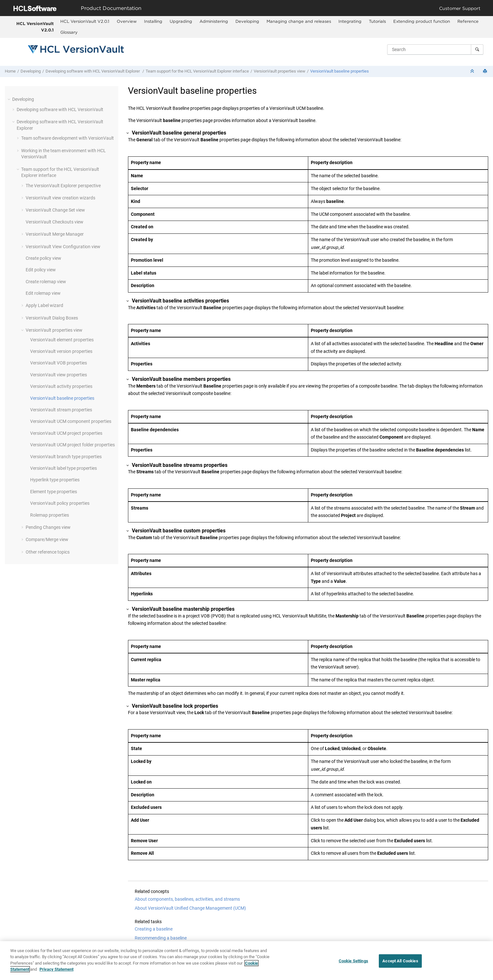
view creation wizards (60, 198)
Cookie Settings (353, 961)
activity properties (61, 386)
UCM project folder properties (72, 445)
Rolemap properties (50, 515)
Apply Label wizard (44, 305)
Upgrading (181, 21)
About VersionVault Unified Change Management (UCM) (190, 908)
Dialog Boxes (52, 318)
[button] (10, 99)
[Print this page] (486, 71)
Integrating (350, 21)
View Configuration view (63, 247)
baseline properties (340, 71)
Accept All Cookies (400, 961)
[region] (246, 961)
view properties (59, 375)
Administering (214, 21)
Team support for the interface (197, 71)
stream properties (61, 410)
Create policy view (43, 258)
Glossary (69, 32)
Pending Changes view (48, 527)
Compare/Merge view (47, 539)
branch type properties (66, 457)
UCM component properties (71, 421)
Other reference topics (48, 552)
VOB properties (59, 363)
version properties (61, 351)
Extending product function (422, 21)
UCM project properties (66, 433)
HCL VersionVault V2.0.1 (35, 27)
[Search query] (435, 49)
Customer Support (460, 8)
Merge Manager (55, 234)
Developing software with (93, 71)
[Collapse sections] (473, 71)
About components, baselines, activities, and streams (187, 899)
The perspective (63, 186)
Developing (247, 21)
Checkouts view (55, 222)
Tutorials (377, 21)
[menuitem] (85, 22)
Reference (468, 21)
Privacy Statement (56, 969)
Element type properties (54, 492)
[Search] (477, 49)
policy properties (60, 503)
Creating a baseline (154, 929)
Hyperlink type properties (55, 480)
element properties (62, 340)
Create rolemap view (46, 282)
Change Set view (55, 210)
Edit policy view (41, 270)
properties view (280, 71)
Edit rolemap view (43, 293)
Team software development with (68, 138)
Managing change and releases (299, 21)
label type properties (64, 468)
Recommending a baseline (161, 938)
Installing (153, 21)
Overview (127, 21)
